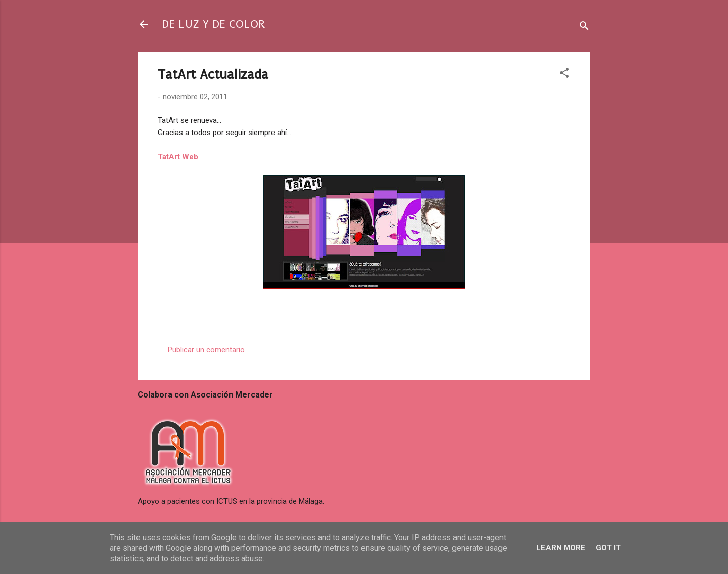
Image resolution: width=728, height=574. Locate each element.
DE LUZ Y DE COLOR (213, 24)
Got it (608, 548)
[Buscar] (584, 28)
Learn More (561, 548)
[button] (564, 75)
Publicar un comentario (206, 350)
